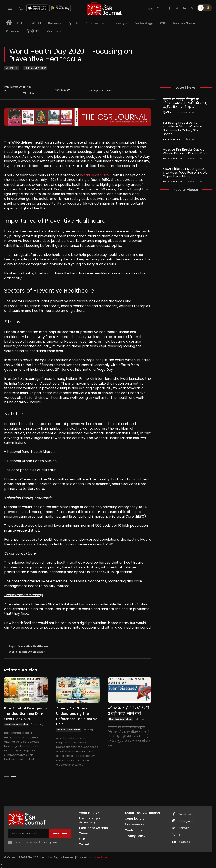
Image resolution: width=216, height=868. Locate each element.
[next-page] (14, 774)
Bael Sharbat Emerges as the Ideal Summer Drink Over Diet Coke (26, 714)
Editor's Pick (12, 68)
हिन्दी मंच (168, 113)
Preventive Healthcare (33, 646)
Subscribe (60, 833)
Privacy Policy (51, 842)
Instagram (186, 821)
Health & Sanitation (35, 68)
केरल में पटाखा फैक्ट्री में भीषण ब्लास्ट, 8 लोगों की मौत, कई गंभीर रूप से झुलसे (185, 103)
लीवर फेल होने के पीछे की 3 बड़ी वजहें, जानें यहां (129, 711)
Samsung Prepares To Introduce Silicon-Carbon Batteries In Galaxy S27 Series (182, 128)
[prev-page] (7, 774)
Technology (171, 139)
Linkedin (184, 828)
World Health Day (94, 175)
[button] (21, 8)
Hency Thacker (29, 90)
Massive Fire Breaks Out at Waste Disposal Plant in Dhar (185, 151)
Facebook (185, 814)
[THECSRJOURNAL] (105, 9)
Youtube (184, 842)
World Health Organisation (27, 652)
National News (173, 159)
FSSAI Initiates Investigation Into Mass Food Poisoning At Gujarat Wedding (185, 172)
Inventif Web (101, 857)
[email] (29, 834)
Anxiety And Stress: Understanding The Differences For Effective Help (77, 716)
